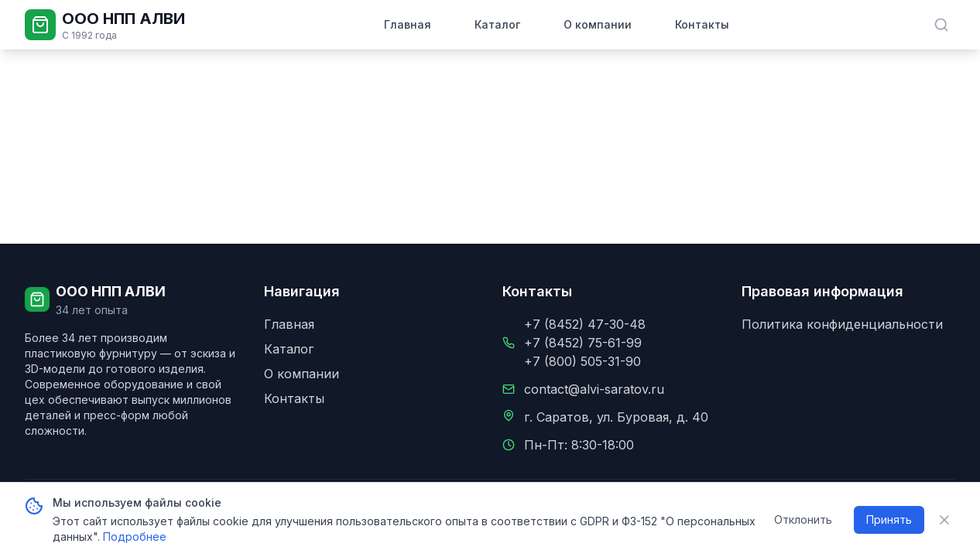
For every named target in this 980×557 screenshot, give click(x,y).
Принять (889, 519)
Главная (408, 24)
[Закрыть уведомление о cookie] (944, 520)
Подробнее (135, 536)
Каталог (497, 24)
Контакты (702, 24)
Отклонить (803, 519)
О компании (598, 24)
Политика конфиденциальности (842, 324)
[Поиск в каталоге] (941, 25)
